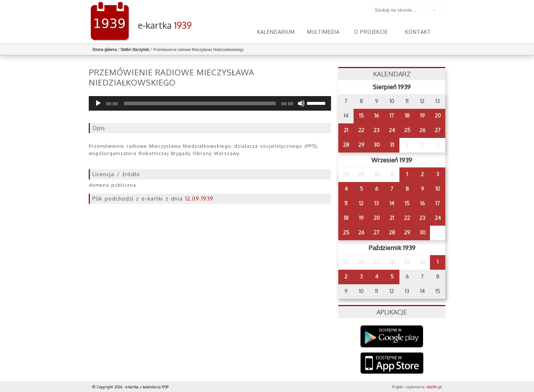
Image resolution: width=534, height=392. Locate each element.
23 (376, 130)
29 (361, 145)
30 (377, 145)
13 (376, 203)
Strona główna (105, 50)
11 (346, 203)
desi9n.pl (434, 387)
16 (377, 116)
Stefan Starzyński (135, 50)
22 (361, 130)
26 (423, 130)
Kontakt (418, 32)
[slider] (200, 103)
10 (438, 189)
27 (438, 130)
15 (361, 116)
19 (423, 116)
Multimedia (323, 32)
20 (438, 116)
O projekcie (371, 32)
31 (392, 145)
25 (407, 130)
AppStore (392, 364)
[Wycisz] (301, 103)
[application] (210, 103)
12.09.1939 (199, 199)
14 (392, 203)
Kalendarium (276, 32)
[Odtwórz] (98, 103)
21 (346, 130)
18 (407, 116)
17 (392, 116)
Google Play (392, 336)
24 (392, 130)
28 (346, 145)
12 (361, 203)
